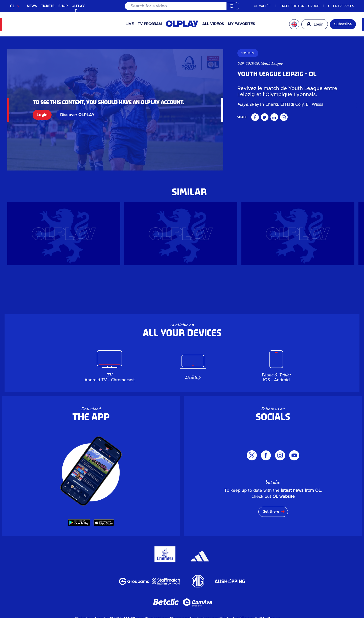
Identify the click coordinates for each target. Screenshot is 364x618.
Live (130, 24)
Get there (271, 512)
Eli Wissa (315, 104)
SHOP (63, 6)
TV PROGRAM (150, 24)
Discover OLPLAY (77, 115)
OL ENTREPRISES (341, 6)
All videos (213, 24)
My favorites (242, 24)
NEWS (32, 6)
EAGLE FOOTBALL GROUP (299, 6)
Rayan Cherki (265, 104)
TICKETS (48, 6)
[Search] (182, 6)
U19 (241, 63)
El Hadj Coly (292, 104)
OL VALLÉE (262, 6)
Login (42, 115)
